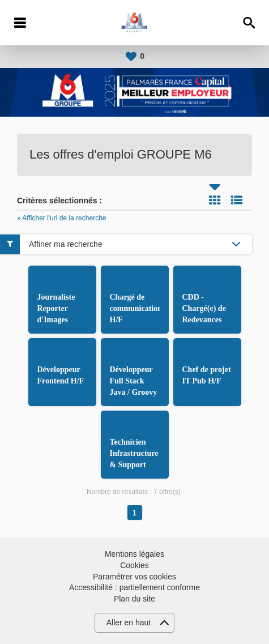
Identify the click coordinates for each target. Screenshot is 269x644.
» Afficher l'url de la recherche (62, 218)
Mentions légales (134, 554)
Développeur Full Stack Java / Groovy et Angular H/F (134, 392)
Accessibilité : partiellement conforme (134, 587)
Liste (237, 200)
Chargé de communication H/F (136, 308)
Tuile (215, 200)
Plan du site (134, 599)
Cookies (134, 565)
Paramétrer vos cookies (134, 577)
